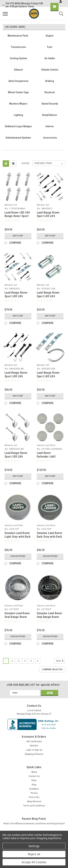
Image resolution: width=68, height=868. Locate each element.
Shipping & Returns (34, 754)
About (34, 772)
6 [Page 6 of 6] (38, 661)
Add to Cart (18, 236)
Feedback (34, 789)
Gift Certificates (34, 741)
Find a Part (34, 797)
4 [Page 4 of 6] (25, 661)
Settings (34, 846)
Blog (34, 785)
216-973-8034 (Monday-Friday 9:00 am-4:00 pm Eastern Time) (23, 5)
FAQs (34, 780)
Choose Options (18, 556)
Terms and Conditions (34, 806)
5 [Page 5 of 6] (31, 661)
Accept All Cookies (34, 862)
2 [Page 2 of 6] (12, 661)
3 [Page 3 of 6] (19, 661)
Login (29, 750)
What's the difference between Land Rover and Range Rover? (34, 824)
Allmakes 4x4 (11, 205)
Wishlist (34, 746)
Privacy (34, 793)
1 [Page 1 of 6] (6, 661)
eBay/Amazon (34, 801)
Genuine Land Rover (46, 445)
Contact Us (34, 776)
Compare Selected (52, 669)
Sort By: (26, 163)
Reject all (34, 854)
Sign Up (38, 750)
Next (60, 661)
